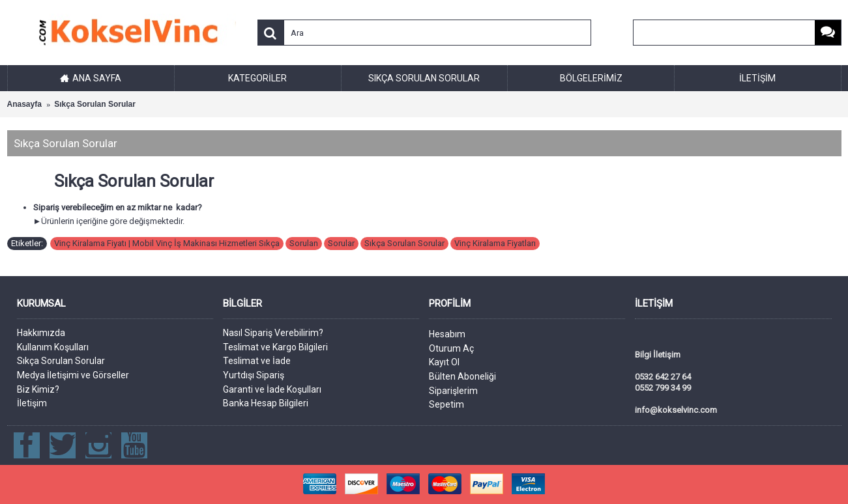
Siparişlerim (453, 391)
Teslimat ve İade (257, 361)
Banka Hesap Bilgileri (266, 403)
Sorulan (304, 243)
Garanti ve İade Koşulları (272, 389)
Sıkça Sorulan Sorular (95, 104)
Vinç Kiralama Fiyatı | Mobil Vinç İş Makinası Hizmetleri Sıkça (167, 243)
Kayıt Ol (444, 362)
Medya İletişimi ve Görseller (73, 375)
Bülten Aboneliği (462, 376)
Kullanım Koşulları (53, 347)
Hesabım (447, 334)
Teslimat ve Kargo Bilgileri (275, 347)
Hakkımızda (41, 333)
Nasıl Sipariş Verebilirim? (273, 333)
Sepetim (446, 404)
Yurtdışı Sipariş (254, 375)
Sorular (341, 243)
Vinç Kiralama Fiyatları (495, 243)
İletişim (32, 403)
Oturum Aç (451, 348)
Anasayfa (24, 104)
